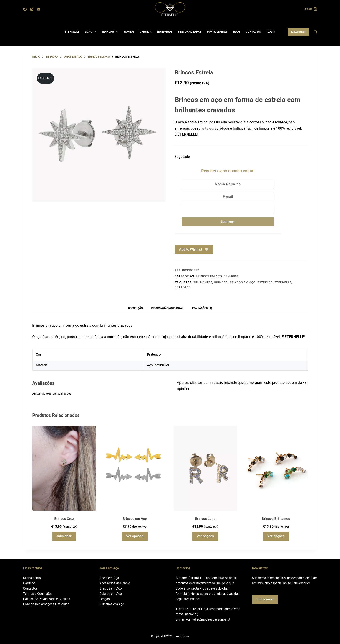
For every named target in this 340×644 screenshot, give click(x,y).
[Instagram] (32, 9)
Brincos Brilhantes (276, 519)
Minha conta (32, 578)
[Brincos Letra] (205, 468)
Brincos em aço (209, 276)
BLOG (237, 32)
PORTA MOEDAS (217, 32)
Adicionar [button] (64, 536)
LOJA (91, 32)
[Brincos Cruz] (64, 468)
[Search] (315, 32)
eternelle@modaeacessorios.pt (208, 619)
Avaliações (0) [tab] (202, 308)
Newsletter (298, 32)
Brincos (221, 282)
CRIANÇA (146, 32)
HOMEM (129, 32)
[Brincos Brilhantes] (276, 468)
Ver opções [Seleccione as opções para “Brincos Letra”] (205, 536)
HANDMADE (165, 32)
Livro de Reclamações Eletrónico (46, 604)
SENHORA (111, 32)
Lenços (105, 599)
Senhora (231, 276)
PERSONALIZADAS (190, 32)
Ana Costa (183, 636)
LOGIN (271, 32)
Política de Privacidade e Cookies (47, 599)
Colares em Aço (111, 594)
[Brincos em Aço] (135, 468)
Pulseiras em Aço (112, 604)
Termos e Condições (38, 594)
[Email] (39, 9)
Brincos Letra (205, 519)
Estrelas (265, 282)
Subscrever (265, 599)
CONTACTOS (254, 32)
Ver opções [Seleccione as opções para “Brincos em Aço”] (135, 536)
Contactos (31, 588)
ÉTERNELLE (72, 32)
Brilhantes (203, 282)
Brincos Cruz (64, 519)
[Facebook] (25, 9)
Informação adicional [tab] (167, 308)
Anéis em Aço (109, 578)
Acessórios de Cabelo (115, 583)
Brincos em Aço (242, 282)
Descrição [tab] (135, 308)
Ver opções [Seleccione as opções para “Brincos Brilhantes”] (276, 536)
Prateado (183, 287)
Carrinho (29, 583)
